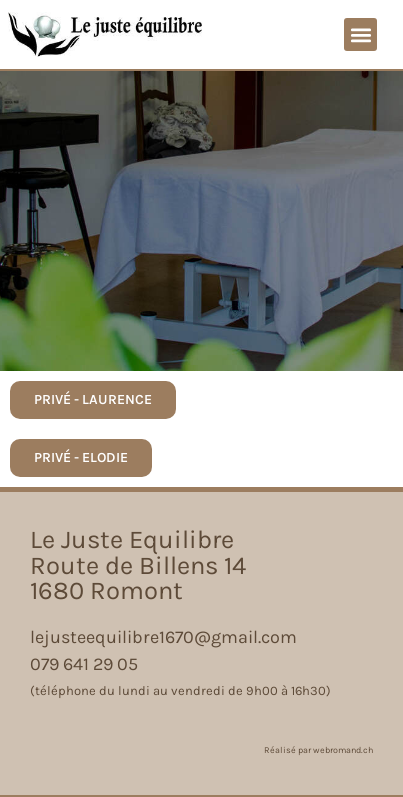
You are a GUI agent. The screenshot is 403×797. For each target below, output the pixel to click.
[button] (360, 34)
